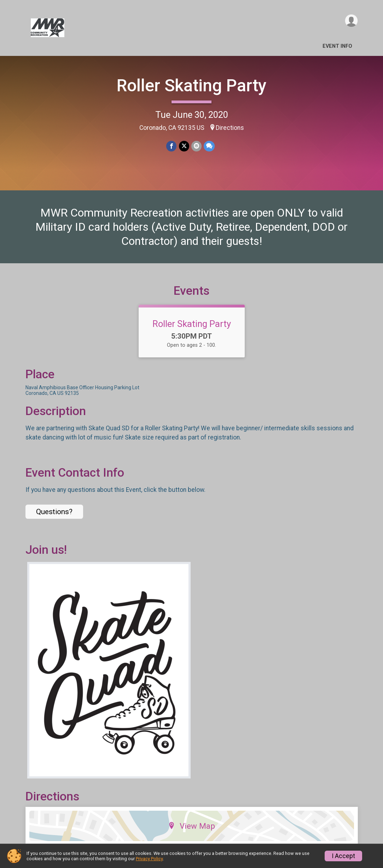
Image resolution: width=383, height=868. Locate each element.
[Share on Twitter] (184, 146)
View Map (191, 826)
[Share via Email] (196, 146)
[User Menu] (351, 21)
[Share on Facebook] (172, 146)
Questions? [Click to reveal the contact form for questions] (54, 512)
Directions (230, 128)
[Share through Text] (209, 146)
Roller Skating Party (192, 85)
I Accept (343, 856)
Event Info (337, 46)
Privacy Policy (149, 859)
